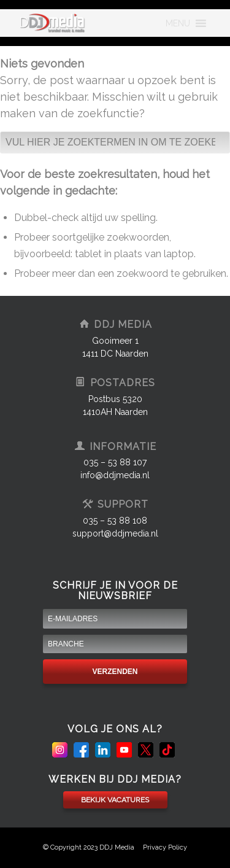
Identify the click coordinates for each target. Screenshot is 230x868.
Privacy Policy (165, 847)
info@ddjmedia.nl (115, 475)
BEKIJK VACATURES (115, 800)
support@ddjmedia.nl (115, 533)
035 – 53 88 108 (115, 521)
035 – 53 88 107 (115, 462)
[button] (178, 23)
